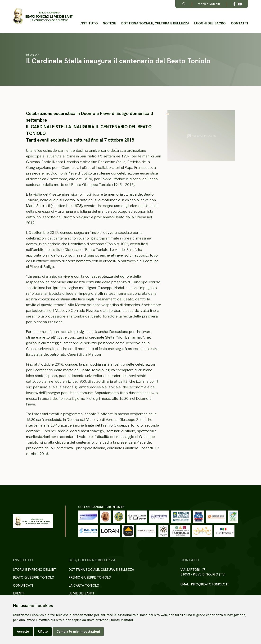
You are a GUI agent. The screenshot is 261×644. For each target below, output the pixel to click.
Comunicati (23, 585)
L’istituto (89, 23)
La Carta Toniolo (84, 585)
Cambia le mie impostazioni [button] (78, 631)
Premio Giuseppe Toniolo (90, 577)
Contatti (239, 23)
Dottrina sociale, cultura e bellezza (155, 23)
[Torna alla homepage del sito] (43, 16)
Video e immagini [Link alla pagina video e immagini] (209, 4)
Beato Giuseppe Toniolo (34, 577)
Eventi (19, 593)
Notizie (109, 23)
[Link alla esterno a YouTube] (240, 4)
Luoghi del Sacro (210, 23)
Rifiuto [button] (43, 631)
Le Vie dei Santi (81, 593)
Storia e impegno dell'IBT (35, 570)
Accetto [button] (23, 631)
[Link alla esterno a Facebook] (234, 4)
